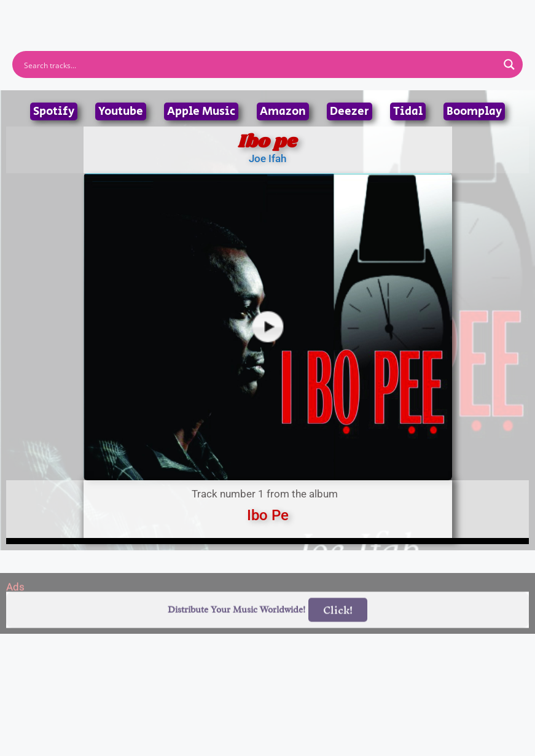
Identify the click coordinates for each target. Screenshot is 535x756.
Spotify (54, 111)
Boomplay (474, 111)
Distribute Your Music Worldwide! (236, 624)
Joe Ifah (267, 158)
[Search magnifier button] (509, 64)
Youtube (121, 111)
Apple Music (201, 111)
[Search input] (260, 64)
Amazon (283, 111)
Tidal (408, 111)
